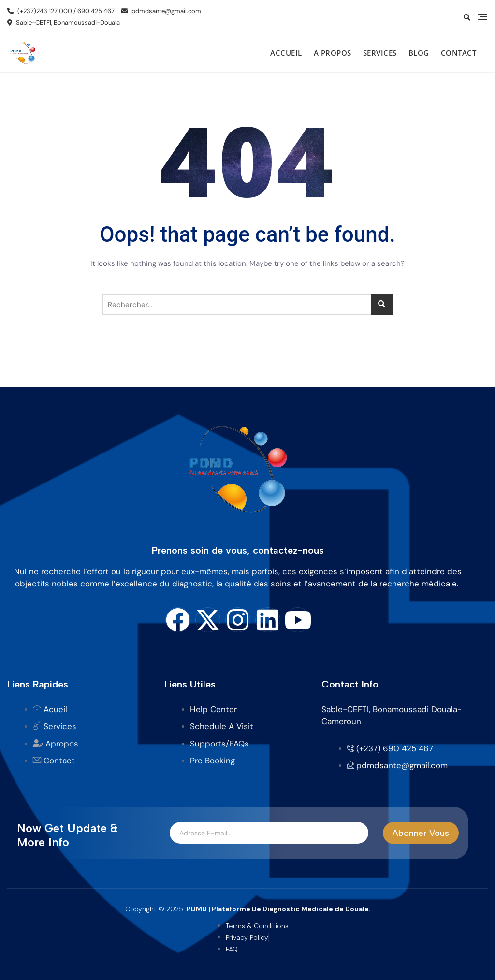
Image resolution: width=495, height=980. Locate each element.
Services (380, 53)
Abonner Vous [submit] (421, 833)
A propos (333, 53)
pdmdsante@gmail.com (161, 11)
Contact (459, 53)
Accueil (286, 53)
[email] (269, 833)
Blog (419, 53)
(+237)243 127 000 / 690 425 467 (61, 11)
